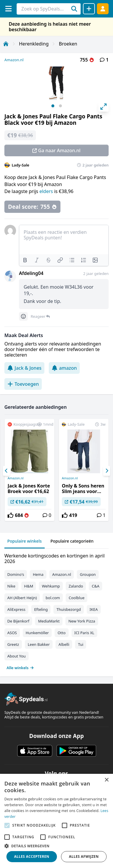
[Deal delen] (89, 9)
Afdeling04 (31, 273)
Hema (38, 574)
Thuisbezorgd (68, 609)
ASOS (12, 633)
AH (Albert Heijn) (22, 598)
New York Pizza (82, 621)
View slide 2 (60, 106)
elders (46, 191)
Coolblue (77, 598)
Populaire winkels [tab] (25, 541)
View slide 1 (53, 106)
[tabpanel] (56, 610)
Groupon (88, 574)
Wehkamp (51, 586)
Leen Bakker (39, 644)
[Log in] (103, 9)
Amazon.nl (14, 60)
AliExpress (16, 609)
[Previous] (6, 471)
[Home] (6, 44)
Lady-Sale (20, 165)
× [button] (106, 780)
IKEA (94, 609)
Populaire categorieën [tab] (72, 541)
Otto (61, 633)
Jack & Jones (24, 368)
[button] (56, 846)
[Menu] (8, 9)
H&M (29, 586)
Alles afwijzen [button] (84, 856)
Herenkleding (34, 44)
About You (16, 656)
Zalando (76, 586)
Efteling (41, 609)
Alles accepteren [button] (32, 856)
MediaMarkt (49, 621)
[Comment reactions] (23, 316)
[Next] (107, 471)
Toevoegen (23, 384)
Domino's (16, 574)
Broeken (68, 44)
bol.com (53, 598)
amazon (64, 368)
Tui (81, 644)
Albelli (64, 644)
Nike (11, 586)
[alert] (56, 821)
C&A (95, 586)
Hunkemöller (37, 633)
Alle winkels (20, 668)
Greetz (13, 644)
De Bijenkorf (18, 621)
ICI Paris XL (84, 633)
